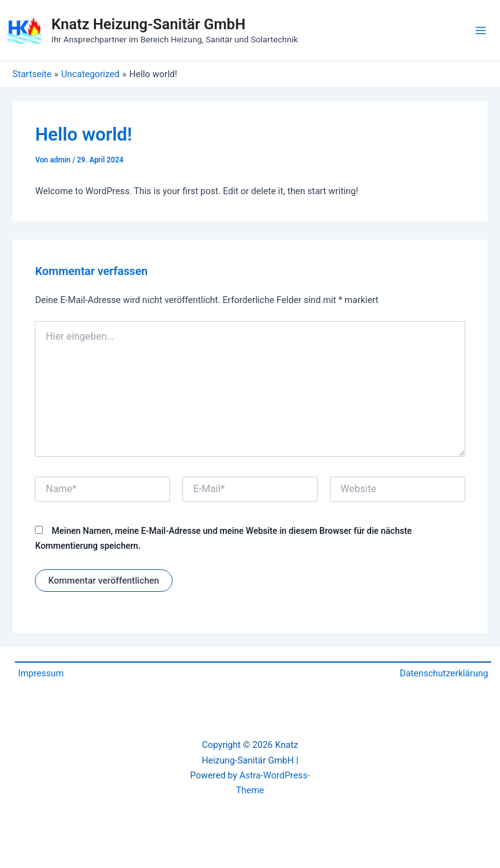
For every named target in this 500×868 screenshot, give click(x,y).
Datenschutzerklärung (444, 673)
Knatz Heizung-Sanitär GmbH (149, 24)
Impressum (41, 673)
